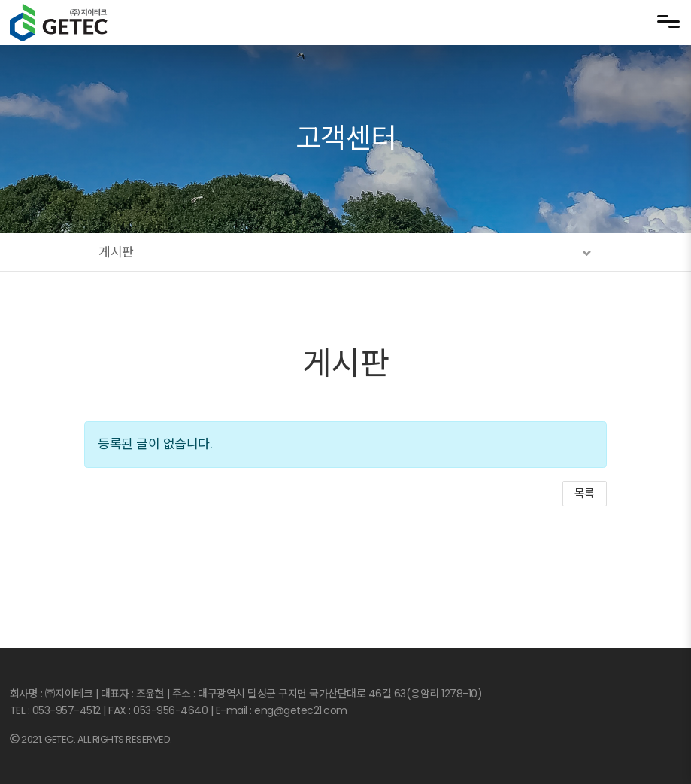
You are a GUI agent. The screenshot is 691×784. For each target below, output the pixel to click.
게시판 (346, 364)
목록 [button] (585, 493)
